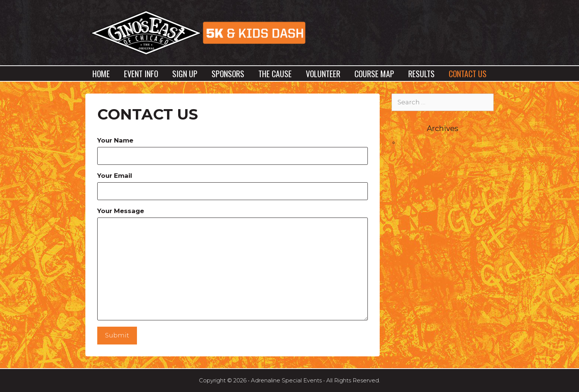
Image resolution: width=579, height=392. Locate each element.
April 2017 (414, 142)
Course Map (374, 73)
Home (101, 73)
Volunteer (323, 73)
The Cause (275, 73)
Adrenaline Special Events (286, 380)
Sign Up (185, 73)
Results (421, 73)
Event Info (141, 73)
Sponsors (228, 73)
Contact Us (468, 73)
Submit (117, 335)
